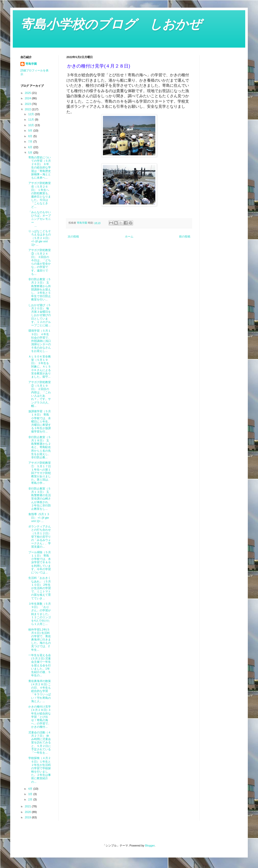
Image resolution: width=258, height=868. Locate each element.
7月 (31, 142)
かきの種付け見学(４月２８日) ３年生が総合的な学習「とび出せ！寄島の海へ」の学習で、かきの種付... (39, 717)
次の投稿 (73, 236)
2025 (28, 93)
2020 (28, 812)
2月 (31, 799)
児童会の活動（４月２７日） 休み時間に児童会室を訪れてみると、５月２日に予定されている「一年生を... (39, 742)
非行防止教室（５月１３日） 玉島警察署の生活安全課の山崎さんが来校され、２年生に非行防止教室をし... (39, 499)
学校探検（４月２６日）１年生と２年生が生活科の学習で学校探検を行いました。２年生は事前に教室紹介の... (39, 770)
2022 (28, 109)
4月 (31, 789)
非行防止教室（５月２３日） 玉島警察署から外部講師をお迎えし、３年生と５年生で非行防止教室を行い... (39, 289)
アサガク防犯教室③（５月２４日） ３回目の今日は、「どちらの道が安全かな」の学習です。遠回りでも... (39, 262)
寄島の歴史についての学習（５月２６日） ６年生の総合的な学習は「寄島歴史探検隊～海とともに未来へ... (39, 167)
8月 (31, 136)
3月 (31, 794)
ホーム (129, 236)
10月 (31, 125)
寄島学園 (31, 64)
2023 (28, 104)
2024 (28, 98)
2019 (28, 817)
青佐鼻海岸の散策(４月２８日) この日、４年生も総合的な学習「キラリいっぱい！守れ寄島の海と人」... (39, 691)
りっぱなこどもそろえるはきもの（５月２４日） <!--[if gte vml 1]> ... (39, 238)
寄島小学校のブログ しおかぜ (111, 24)
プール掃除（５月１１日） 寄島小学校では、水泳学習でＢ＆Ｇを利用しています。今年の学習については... (39, 562)
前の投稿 (185, 236)
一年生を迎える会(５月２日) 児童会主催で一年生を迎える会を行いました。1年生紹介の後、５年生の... (39, 665)
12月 (31, 114)
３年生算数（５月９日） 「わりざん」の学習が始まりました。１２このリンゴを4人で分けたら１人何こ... (39, 614)
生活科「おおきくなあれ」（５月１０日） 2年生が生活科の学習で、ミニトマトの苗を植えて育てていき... (39, 588)
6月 (31, 147)
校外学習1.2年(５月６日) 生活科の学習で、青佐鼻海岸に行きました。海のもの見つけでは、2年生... (39, 640)
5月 (31, 153)
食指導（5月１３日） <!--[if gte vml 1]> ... (38, 517)
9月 (31, 131)
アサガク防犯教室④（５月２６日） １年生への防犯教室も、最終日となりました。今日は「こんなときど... (39, 195)
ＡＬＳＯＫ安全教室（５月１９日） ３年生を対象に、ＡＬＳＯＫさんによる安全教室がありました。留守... (39, 367)
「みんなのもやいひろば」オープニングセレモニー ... (39, 219)
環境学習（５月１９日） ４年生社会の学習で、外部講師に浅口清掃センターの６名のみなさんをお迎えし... (39, 341)
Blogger (150, 845)
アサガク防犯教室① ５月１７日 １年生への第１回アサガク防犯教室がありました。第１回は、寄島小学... (39, 473)
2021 (28, 806)
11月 (31, 120)
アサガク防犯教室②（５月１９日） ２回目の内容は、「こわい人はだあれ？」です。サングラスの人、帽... (39, 394)
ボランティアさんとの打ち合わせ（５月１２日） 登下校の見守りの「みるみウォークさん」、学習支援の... (39, 536)
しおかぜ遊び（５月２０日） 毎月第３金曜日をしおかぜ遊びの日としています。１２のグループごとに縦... (39, 315)
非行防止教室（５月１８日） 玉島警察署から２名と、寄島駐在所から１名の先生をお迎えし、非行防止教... (39, 447)
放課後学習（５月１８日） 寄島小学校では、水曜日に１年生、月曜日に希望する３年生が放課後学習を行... (39, 421)
